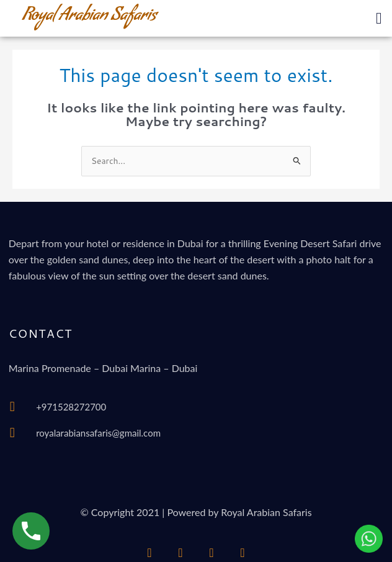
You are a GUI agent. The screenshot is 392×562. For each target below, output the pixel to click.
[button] (379, 18)
